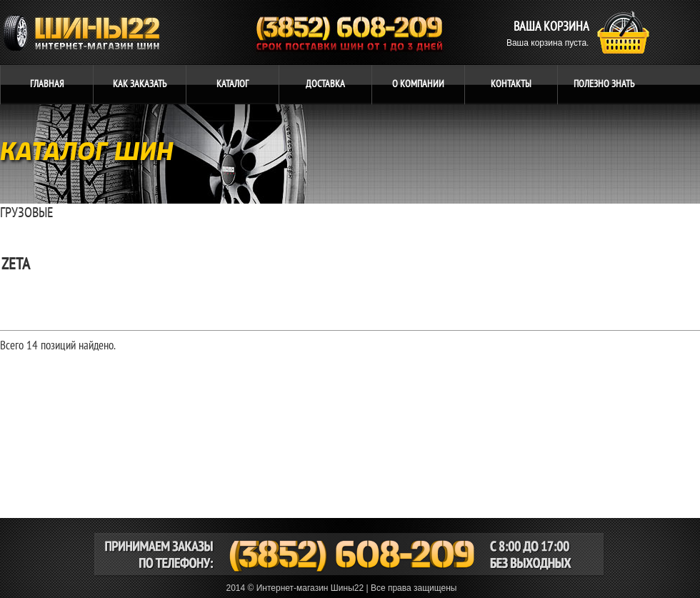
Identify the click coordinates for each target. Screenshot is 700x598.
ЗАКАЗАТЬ (140, 84)
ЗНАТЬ (604, 84)
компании (418, 84)
